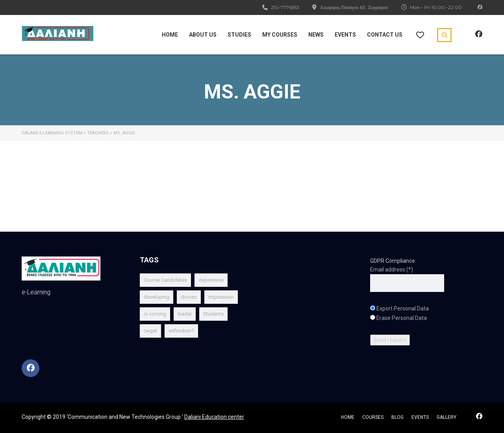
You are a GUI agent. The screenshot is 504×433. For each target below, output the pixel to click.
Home (170, 35)
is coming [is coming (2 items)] (155, 314)
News (316, 35)
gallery (447, 417)
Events (345, 35)
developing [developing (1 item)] (157, 297)
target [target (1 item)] (150, 331)
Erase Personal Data (402, 318)
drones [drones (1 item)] (189, 297)
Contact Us (385, 35)
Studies (239, 35)
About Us (203, 35)
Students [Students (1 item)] (213, 314)
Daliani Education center (214, 417)
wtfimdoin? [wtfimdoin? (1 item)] (181, 331)
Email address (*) (392, 269)
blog (397, 417)
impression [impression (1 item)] (221, 297)
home (348, 417)
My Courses (280, 35)
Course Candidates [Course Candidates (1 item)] (165, 280)
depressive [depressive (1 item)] (211, 280)
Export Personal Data (403, 308)
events (420, 417)
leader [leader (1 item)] (185, 314)
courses (373, 417)
